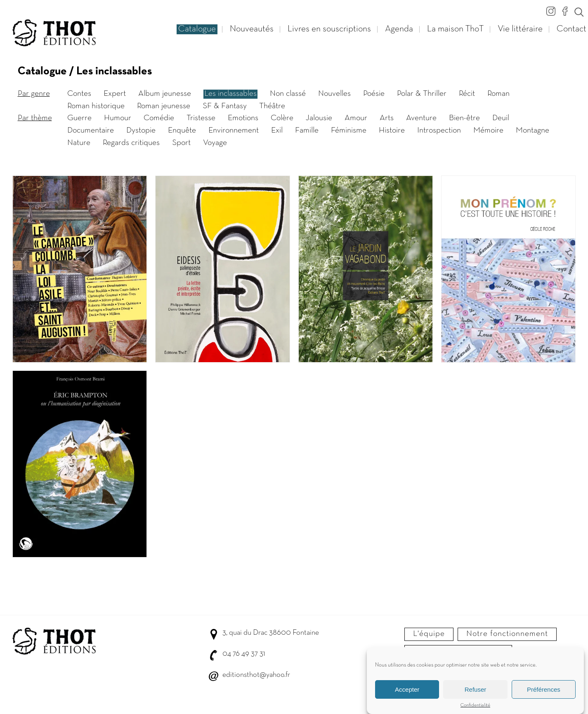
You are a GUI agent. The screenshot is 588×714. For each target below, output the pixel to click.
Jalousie (319, 118)
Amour (356, 118)
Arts (387, 118)
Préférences (544, 691)
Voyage (215, 143)
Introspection (439, 130)
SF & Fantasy (225, 106)
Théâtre (272, 106)
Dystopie (141, 130)
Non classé (288, 94)
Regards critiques (131, 143)
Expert (115, 94)
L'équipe (429, 634)
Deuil (501, 118)
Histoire (392, 130)
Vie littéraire (520, 29)
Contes (79, 94)
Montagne (533, 130)
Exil (277, 130)
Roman (498, 94)
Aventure (421, 118)
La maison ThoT (455, 29)
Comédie (159, 118)
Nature (79, 143)
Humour (118, 118)
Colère (282, 118)
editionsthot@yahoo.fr (256, 675)
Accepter (407, 691)
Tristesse (201, 118)
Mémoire (488, 130)
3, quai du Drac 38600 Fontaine (271, 633)
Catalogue (197, 29)
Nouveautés (252, 29)
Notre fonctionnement (507, 634)
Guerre (79, 118)
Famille (307, 130)
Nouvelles (334, 94)
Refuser (476, 691)
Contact (571, 29)
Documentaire (91, 130)
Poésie (374, 94)
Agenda (399, 29)
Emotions (243, 118)
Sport (181, 143)
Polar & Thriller (422, 94)
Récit (467, 94)
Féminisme (349, 130)
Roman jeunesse (164, 106)
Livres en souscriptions (329, 29)
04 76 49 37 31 (244, 654)
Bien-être (464, 118)
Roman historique (96, 106)
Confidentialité (475, 707)
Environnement (234, 130)
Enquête (182, 130)
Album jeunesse (165, 94)
